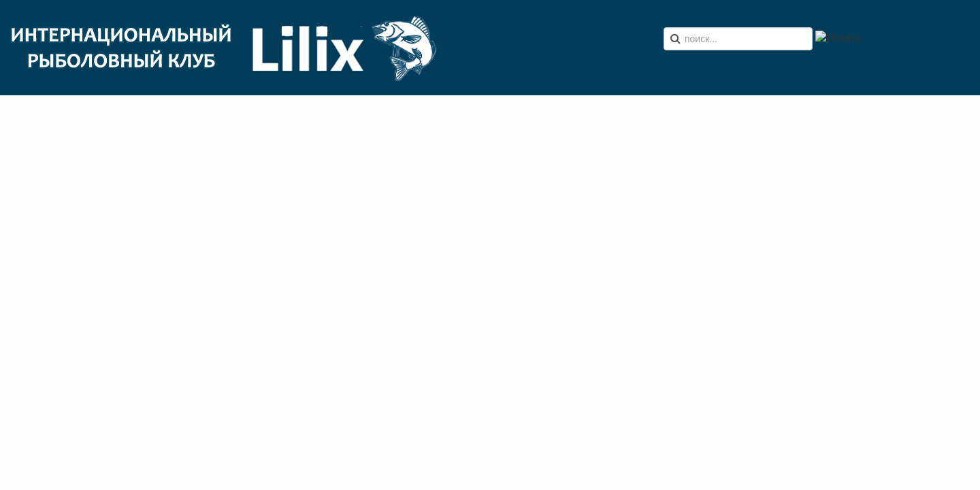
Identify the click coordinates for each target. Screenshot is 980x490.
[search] (738, 39)
